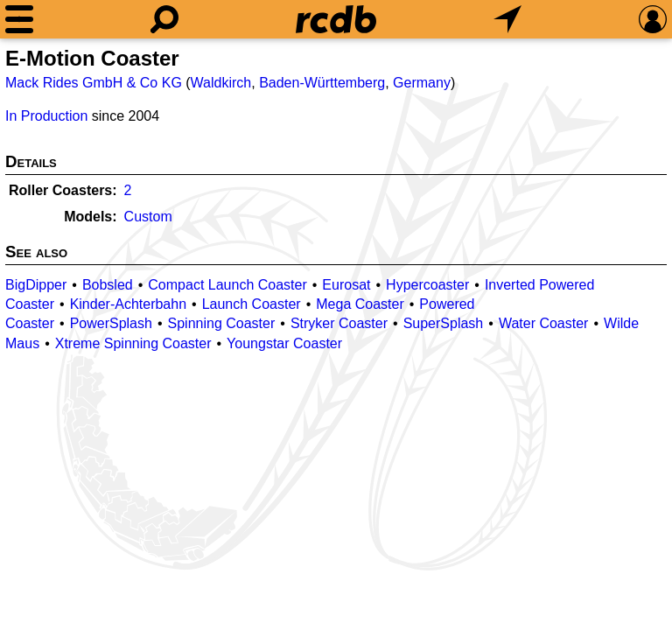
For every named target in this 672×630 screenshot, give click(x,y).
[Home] (336, 19)
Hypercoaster (427, 285)
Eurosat (346, 285)
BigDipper (36, 285)
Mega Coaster (360, 304)
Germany (422, 83)
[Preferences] (653, 19)
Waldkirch (221, 83)
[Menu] (19, 19)
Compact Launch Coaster (227, 285)
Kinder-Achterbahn (128, 304)
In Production (46, 116)
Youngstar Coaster (284, 343)
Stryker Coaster (339, 323)
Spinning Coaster (222, 323)
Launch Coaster (252, 304)
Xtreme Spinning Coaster (133, 343)
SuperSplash (444, 323)
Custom (148, 217)
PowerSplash (111, 323)
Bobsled (108, 285)
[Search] (164, 19)
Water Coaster (544, 323)
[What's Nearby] (507, 19)
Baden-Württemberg (322, 83)
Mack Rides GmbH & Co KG (94, 83)
